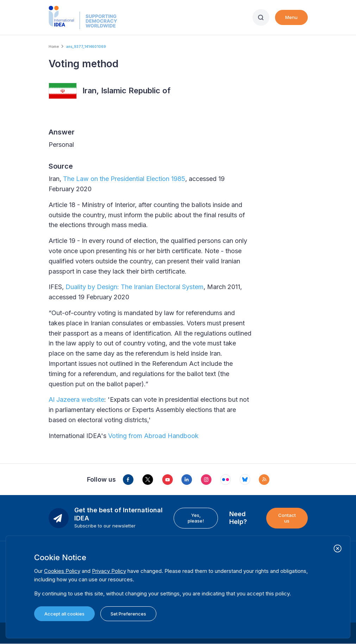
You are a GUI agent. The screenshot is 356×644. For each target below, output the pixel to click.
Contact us (287, 518)
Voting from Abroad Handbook (153, 436)
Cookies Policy (62, 571)
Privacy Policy (109, 571)
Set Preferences (128, 614)
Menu (291, 17)
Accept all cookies (64, 614)
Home (54, 46)
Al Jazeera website (76, 399)
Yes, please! (196, 518)
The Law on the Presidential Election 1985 (124, 179)
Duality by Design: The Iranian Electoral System (135, 287)
